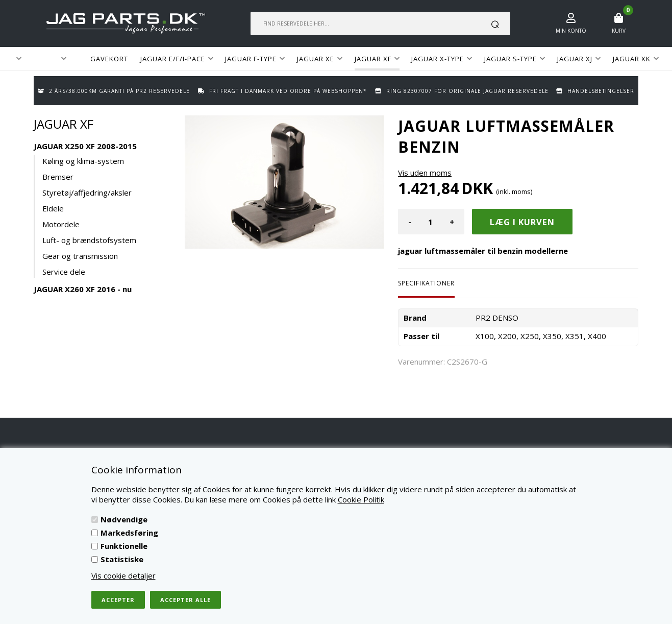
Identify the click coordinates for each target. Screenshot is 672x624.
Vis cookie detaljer (123, 575)
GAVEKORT (109, 59)
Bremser (58, 177)
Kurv (619, 31)
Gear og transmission (80, 256)
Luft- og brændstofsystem (89, 240)
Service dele (64, 272)
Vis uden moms (425, 173)
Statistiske (122, 559)
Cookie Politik (361, 499)
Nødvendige (124, 519)
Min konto (571, 31)
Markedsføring (129, 533)
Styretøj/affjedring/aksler (87, 193)
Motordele (61, 224)
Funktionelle (124, 546)
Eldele (53, 208)
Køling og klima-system (83, 161)
